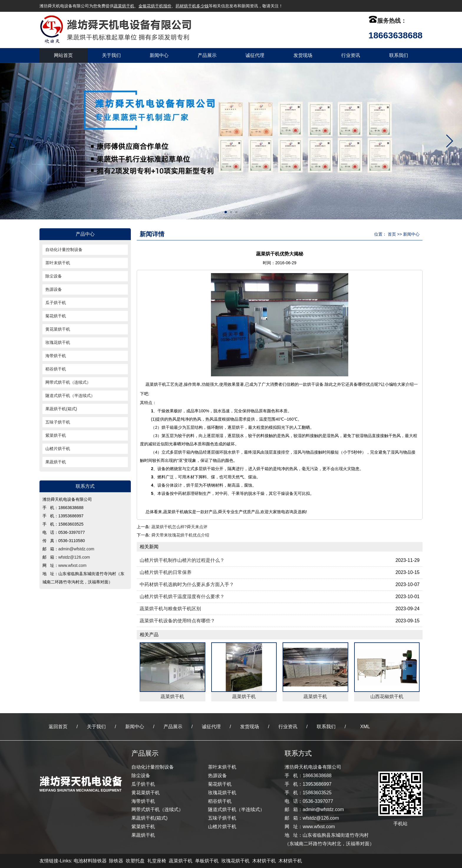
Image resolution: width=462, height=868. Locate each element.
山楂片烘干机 (58, 449)
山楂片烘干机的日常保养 (166, 572)
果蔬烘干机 (56, 462)
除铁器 (116, 861)
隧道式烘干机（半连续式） (70, 396)
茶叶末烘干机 (58, 263)
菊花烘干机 (56, 316)
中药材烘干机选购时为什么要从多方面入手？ (187, 584)
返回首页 (58, 727)
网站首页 (63, 55)
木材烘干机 (264, 861)
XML (365, 727)
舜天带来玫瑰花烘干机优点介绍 (180, 535)
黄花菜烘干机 (58, 329)
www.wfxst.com (72, 565)
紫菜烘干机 (56, 435)
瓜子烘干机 (56, 303)
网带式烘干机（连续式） (68, 382)
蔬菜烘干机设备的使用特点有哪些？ (177, 621)
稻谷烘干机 (56, 369)
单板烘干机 (207, 861)
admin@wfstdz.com (76, 549)
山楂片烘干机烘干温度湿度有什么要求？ (182, 597)
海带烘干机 (56, 356)
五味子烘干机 (58, 422)
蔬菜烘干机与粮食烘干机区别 (170, 609)
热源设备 (54, 289)
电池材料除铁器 (90, 861)
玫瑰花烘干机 (58, 342)
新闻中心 (159, 55)
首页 (392, 234)
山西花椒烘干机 (387, 696)
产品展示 (207, 55)
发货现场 (303, 55)
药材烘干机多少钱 (192, 6)
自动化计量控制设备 (64, 250)
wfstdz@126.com (74, 557)
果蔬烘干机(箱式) (61, 409)
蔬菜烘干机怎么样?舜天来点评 (179, 527)
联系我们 (399, 55)
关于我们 (111, 55)
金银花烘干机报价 (155, 6)
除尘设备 (54, 276)
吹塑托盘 (135, 861)
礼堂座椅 (157, 861)
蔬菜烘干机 (124, 6)
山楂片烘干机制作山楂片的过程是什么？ (182, 560)
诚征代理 (255, 55)
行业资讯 (351, 55)
